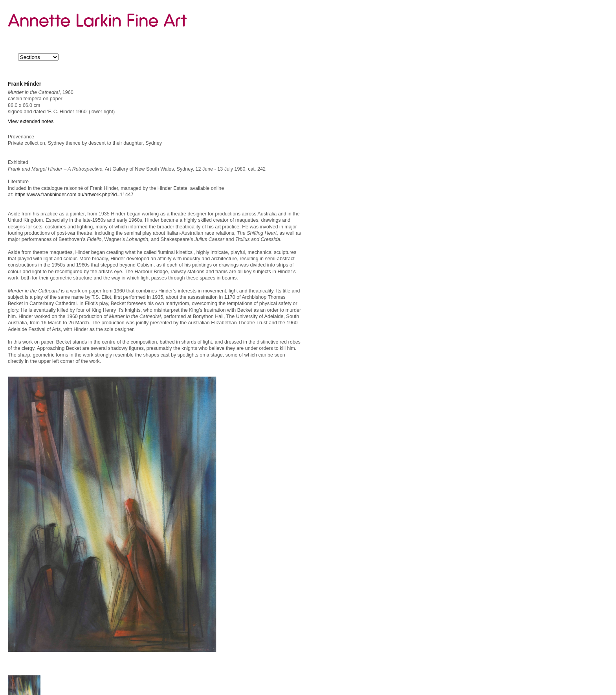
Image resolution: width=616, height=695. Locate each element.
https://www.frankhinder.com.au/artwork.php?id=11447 (74, 195)
